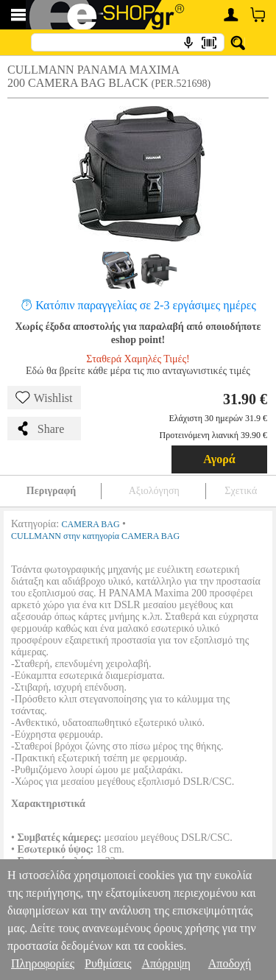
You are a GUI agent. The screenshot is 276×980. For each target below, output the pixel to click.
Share (40, 429)
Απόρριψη (166, 963)
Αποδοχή (230, 963)
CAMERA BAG (91, 524)
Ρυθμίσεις (108, 963)
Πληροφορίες (43, 963)
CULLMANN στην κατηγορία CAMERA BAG (95, 536)
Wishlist (44, 398)
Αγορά (219, 459)
